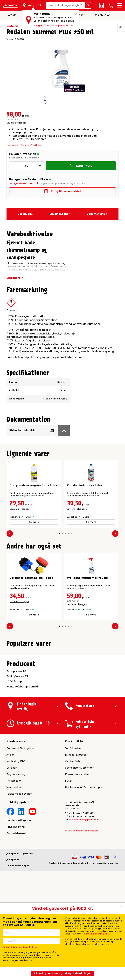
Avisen (10, 831)
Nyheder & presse (76, 831)
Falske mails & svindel (19, 870)
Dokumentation (97, 214)
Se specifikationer (32, 145)
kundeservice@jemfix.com (85, 896)
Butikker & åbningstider (21, 825)
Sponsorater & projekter (79, 844)
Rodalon (12, 26)
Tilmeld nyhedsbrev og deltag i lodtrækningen (63, 973)
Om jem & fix (73, 838)
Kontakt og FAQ (16, 838)
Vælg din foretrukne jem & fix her (53, 26)
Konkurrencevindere (77, 851)
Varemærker (14, 864)
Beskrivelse (25, 214)
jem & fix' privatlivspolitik (97, 934)
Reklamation (14, 857)
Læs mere (12, 145)
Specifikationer (60, 214)
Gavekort (12, 844)
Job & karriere (73, 825)
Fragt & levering (16, 851)
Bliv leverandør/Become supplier (84, 864)
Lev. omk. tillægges (16, 123)
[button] (60, 534)
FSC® (68, 857)
